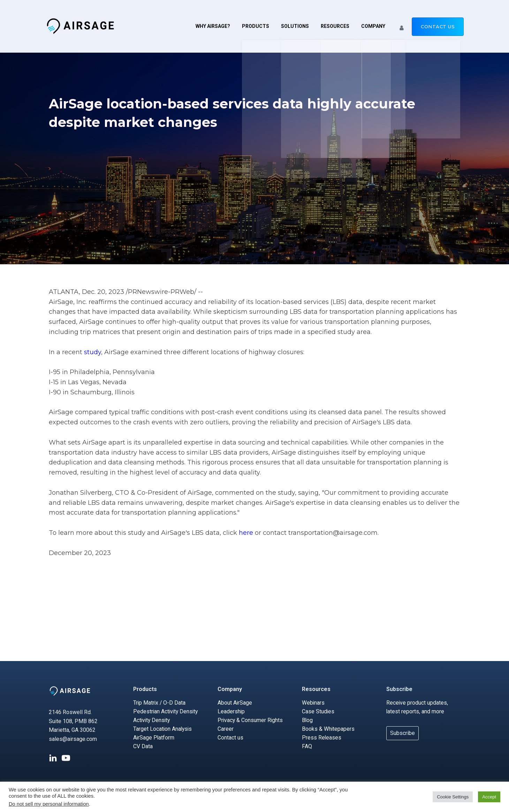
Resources (335, 26)
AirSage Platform (154, 738)
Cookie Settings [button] (453, 797)
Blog (307, 720)
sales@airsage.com (73, 739)
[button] (402, 26)
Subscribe (399, 689)
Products (256, 26)
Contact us (438, 26)
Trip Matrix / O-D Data (160, 703)
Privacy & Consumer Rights (251, 720)
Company (373, 26)
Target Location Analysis (163, 730)
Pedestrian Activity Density (166, 711)
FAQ (307, 747)
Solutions (295, 26)
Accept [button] (489, 797)
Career (226, 730)
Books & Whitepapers (328, 730)
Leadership (231, 711)
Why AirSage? (213, 26)
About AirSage (235, 703)
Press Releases (322, 738)
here (247, 533)
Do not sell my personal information (49, 804)
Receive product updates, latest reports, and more (417, 707)
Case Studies (318, 711)
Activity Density (152, 720)
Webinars (313, 703)
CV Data (143, 747)
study (93, 352)
